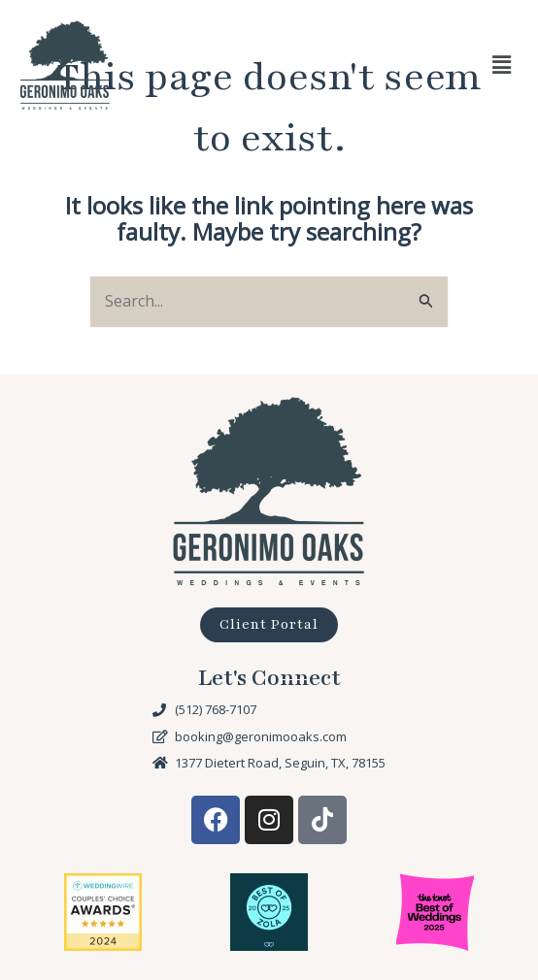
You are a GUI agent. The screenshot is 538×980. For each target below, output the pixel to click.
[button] (502, 65)
